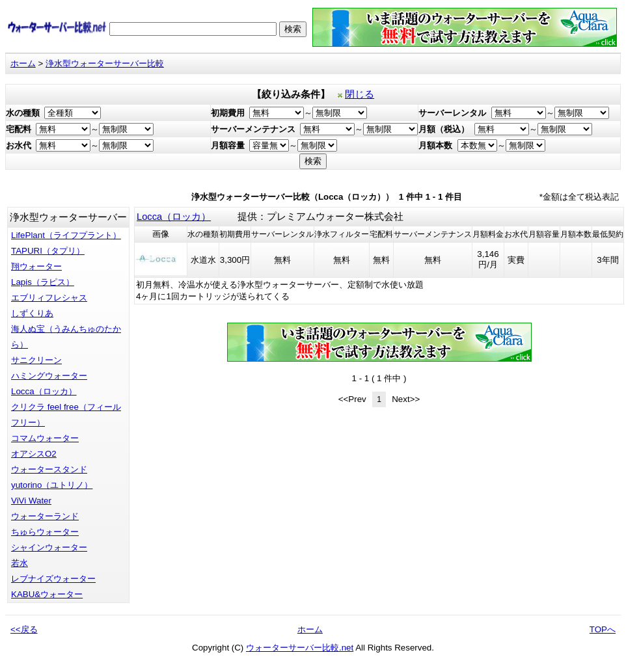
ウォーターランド (45, 516)
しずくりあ (32, 313)
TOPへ (603, 629)
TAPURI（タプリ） (48, 251)
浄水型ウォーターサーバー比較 (105, 63)
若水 (20, 563)
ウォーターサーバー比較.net (300, 648)
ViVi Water (31, 501)
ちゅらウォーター (45, 532)
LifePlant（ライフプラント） (66, 235)
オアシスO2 (34, 454)
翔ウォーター (36, 266)
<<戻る (24, 629)
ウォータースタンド (49, 469)
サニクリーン (36, 360)
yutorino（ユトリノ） (52, 485)
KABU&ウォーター (47, 594)
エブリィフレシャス (49, 298)
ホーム (23, 63)
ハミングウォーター (49, 376)
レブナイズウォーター (53, 579)
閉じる (360, 94)
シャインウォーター (49, 547)
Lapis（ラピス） (43, 282)
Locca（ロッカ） (44, 391)
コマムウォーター (45, 438)
